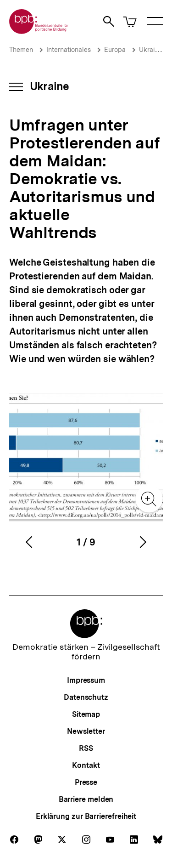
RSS (86, 748)
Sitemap (86, 714)
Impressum (86, 680)
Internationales (69, 50)
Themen (21, 50)
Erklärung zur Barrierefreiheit (86, 816)
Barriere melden (86, 799)
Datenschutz (86, 697)
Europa (115, 50)
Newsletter (86, 731)
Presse (86, 782)
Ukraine (150, 50)
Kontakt (86, 765)
